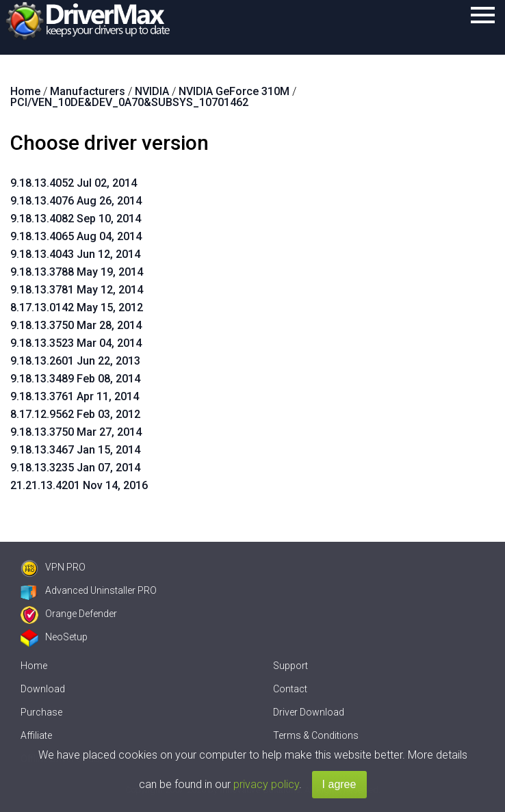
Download (43, 689)
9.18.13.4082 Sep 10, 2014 (76, 219)
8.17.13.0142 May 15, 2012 (77, 307)
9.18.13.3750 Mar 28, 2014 (76, 325)
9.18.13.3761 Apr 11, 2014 (75, 396)
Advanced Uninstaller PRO (89, 590)
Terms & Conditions (316, 735)
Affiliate (36, 735)
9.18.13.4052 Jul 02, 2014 (74, 183)
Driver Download (309, 712)
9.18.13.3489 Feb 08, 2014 (75, 379)
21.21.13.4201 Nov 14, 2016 (79, 485)
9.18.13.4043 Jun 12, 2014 (75, 254)
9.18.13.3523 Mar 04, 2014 (76, 343)
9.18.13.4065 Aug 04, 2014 (76, 236)
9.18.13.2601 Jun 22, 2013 (75, 361)
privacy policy (266, 784)
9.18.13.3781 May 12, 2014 (77, 290)
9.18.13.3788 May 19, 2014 (77, 272)
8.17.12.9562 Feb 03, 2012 (75, 414)
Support (290, 666)
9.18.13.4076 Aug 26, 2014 (76, 201)
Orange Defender (69, 614)
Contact (290, 689)
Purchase (41, 712)
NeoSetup (54, 637)
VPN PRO (53, 567)
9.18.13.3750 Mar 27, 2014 (76, 432)
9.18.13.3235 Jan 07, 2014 (75, 468)
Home (34, 666)
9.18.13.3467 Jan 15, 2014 (75, 450)
